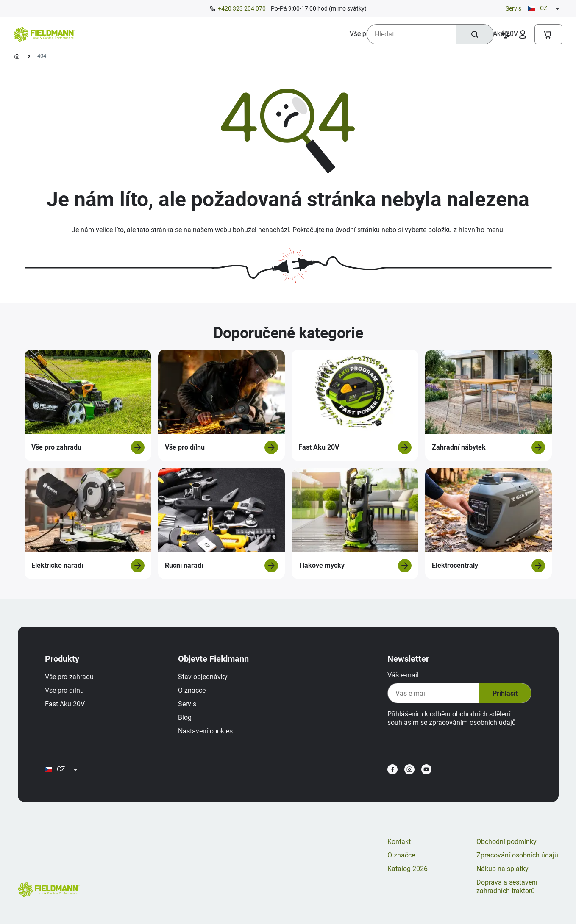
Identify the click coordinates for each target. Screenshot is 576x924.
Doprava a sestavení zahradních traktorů (507, 887)
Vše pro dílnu (64, 690)
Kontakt (399, 842)
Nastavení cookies (205, 731)
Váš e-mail (403, 675)
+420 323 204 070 (242, 8)
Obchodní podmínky (506, 842)
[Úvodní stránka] (17, 56)
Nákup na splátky (502, 869)
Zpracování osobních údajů (517, 855)
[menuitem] (115, 34)
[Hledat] (475, 34)
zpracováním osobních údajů (472, 723)
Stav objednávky (203, 677)
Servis (513, 8)
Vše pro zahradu (69, 677)
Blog (185, 717)
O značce (192, 690)
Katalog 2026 (408, 869)
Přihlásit (505, 693)
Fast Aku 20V (65, 704)
